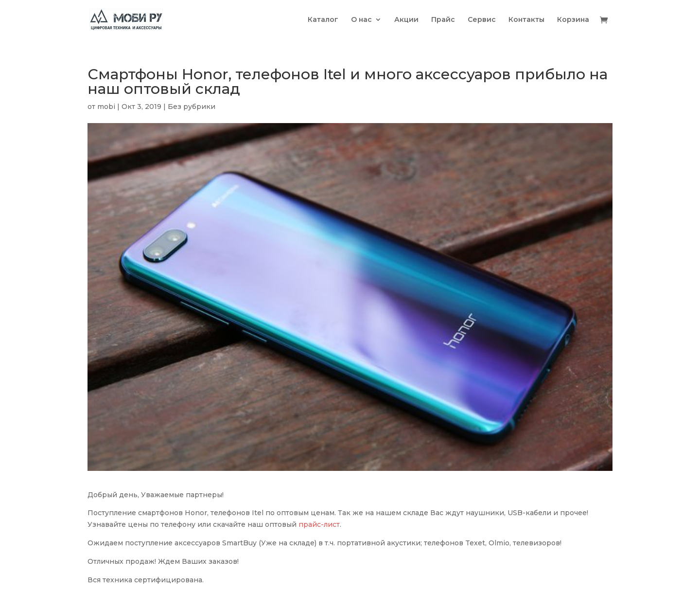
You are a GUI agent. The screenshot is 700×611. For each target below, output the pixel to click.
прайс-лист (319, 524)
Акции (406, 20)
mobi (106, 107)
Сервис (482, 20)
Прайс (443, 20)
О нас (361, 20)
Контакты (526, 20)
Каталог (323, 20)
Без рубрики (192, 107)
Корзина (573, 20)
